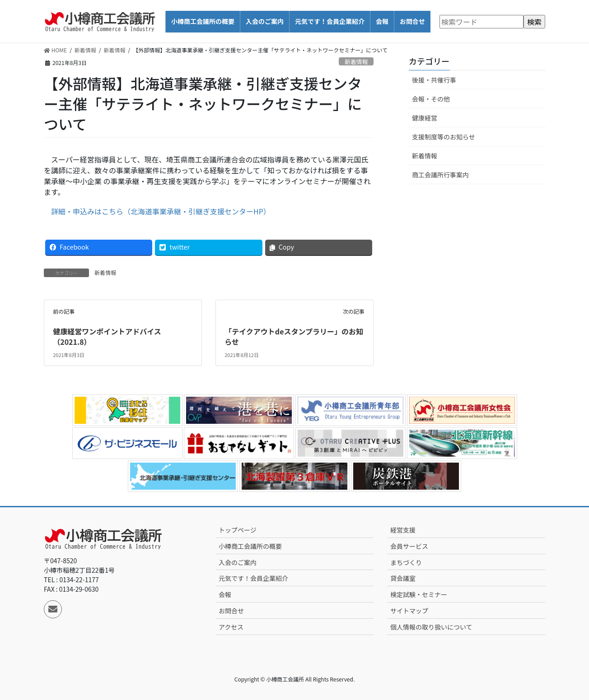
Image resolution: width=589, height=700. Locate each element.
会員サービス (409, 546)
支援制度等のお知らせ (444, 137)
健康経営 (425, 118)
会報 (225, 594)
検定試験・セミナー (419, 594)
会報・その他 (431, 99)
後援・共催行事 (434, 80)
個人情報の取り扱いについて (431, 627)
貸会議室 (403, 578)
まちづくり (406, 562)
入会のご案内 (238, 562)
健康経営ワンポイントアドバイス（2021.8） (107, 336)
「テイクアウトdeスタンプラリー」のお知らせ (294, 336)
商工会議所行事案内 (440, 175)
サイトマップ (409, 611)
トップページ (238, 530)
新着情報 (356, 62)
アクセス (231, 627)
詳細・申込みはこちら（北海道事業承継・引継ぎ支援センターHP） (161, 211)
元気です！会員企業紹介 (253, 578)
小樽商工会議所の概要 (250, 546)
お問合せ (231, 611)
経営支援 (403, 530)
